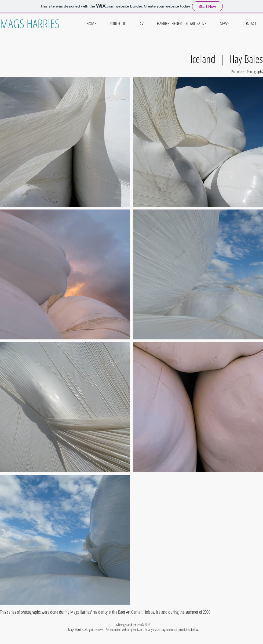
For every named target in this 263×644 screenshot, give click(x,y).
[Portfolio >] (225, 72)
